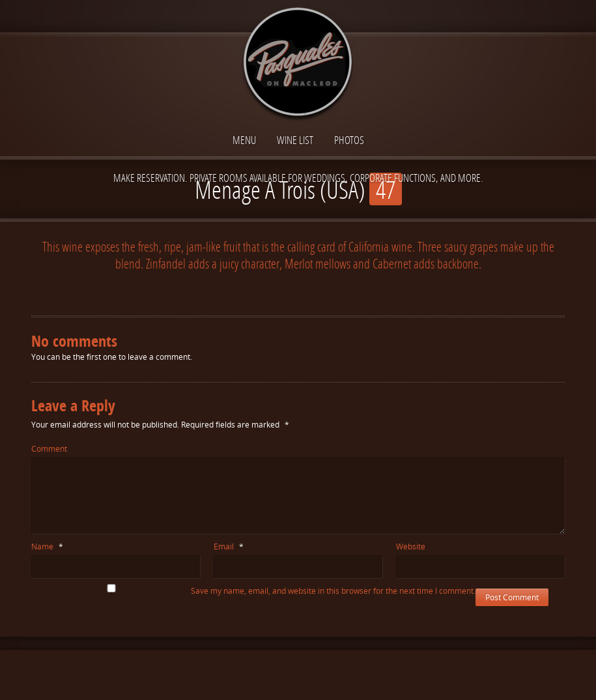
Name (47, 547)
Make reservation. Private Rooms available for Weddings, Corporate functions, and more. (298, 178)
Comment (49, 449)
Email (229, 547)
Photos (349, 140)
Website (411, 547)
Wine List (295, 140)
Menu (244, 140)
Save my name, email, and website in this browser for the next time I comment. (333, 591)
